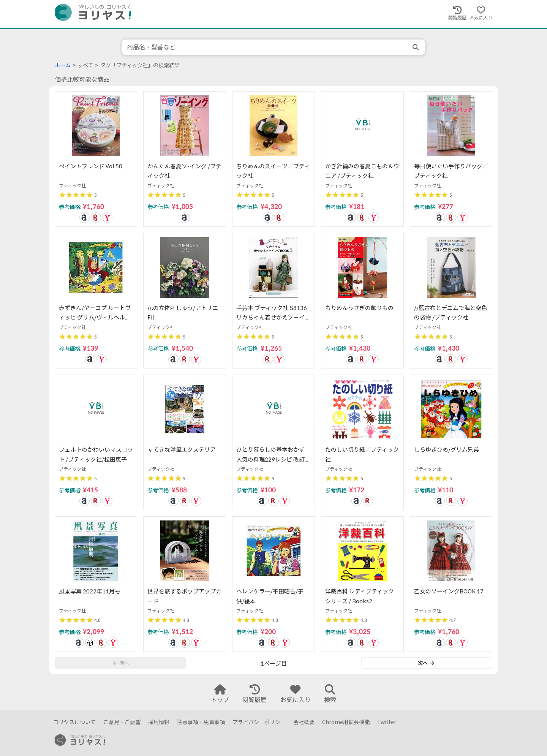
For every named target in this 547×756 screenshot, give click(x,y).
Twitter (387, 722)
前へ (121, 663)
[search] (416, 47)
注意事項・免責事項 (201, 722)
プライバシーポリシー (259, 722)
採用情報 (159, 722)
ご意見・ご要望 (122, 722)
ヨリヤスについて (74, 722)
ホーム (63, 65)
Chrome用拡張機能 (346, 722)
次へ (426, 663)
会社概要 (304, 722)
